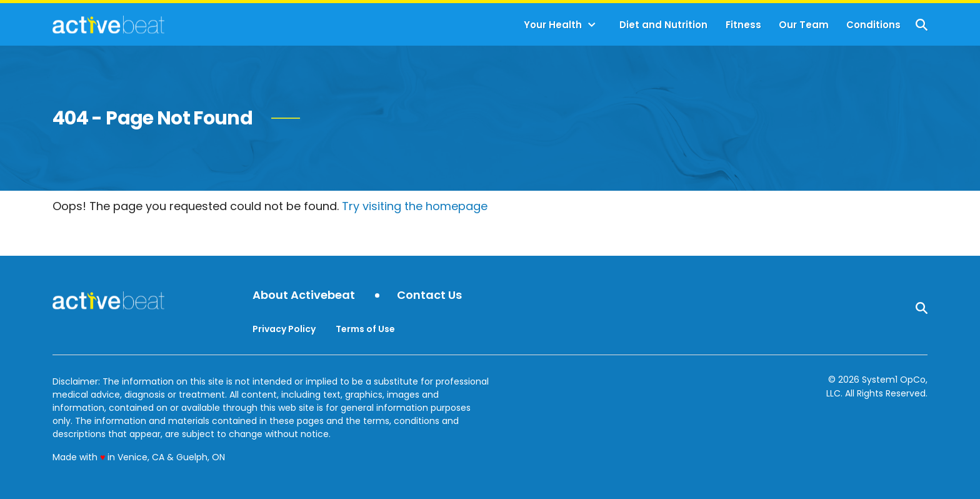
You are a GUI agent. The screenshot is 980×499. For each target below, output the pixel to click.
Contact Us (429, 295)
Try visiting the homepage (415, 206)
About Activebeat (304, 295)
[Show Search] (922, 25)
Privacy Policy (284, 329)
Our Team (804, 25)
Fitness (743, 25)
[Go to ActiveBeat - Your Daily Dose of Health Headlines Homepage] (108, 24)
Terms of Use (365, 329)
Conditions (873, 25)
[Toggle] (592, 25)
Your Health (553, 25)
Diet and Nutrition (663, 25)
